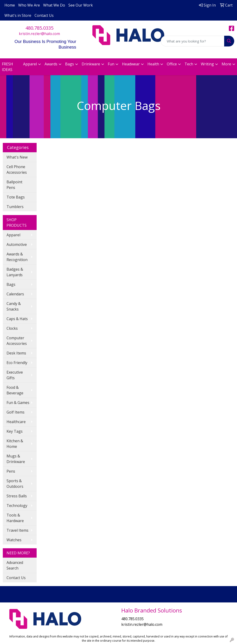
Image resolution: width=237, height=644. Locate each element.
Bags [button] (70, 64)
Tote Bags (16, 197)
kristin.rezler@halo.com (39, 34)
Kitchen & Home (15, 444)
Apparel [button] (30, 64)
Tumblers (15, 207)
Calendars (15, 294)
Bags (11, 284)
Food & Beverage (15, 390)
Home (10, 5)
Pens (11, 471)
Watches (14, 540)
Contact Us (44, 15)
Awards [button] (51, 64)
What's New (17, 157)
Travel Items (17, 530)
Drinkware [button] (91, 64)
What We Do (54, 5)
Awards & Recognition (17, 257)
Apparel (13, 235)
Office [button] (172, 64)
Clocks (12, 328)
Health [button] (153, 64)
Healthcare (16, 422)
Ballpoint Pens (14, 185)
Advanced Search (15, 565)
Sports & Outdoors (15, 484)
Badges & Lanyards (15, 272)
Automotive (17, 244)
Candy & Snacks (14, 306)
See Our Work (81, 5)
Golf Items (16, 412)
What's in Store (18, 15)
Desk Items (16, 353)
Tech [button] (189, 64)
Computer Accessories (17, 341)
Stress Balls (17, 496)
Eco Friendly (17, 363)
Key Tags (15, 431)
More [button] (226, 64)
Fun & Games (18, 403)
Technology (17, 506)
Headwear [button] (131, 64)
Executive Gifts (15, 375)
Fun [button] (111, 64)
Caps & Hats (17, 319)
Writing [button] (207, 64)
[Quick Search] (193, 41)
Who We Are (29, 5)
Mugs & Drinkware (16, 459)
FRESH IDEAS (7, 67)
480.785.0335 (39, 28)
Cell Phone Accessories (17, 170)
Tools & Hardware (15, 518)
